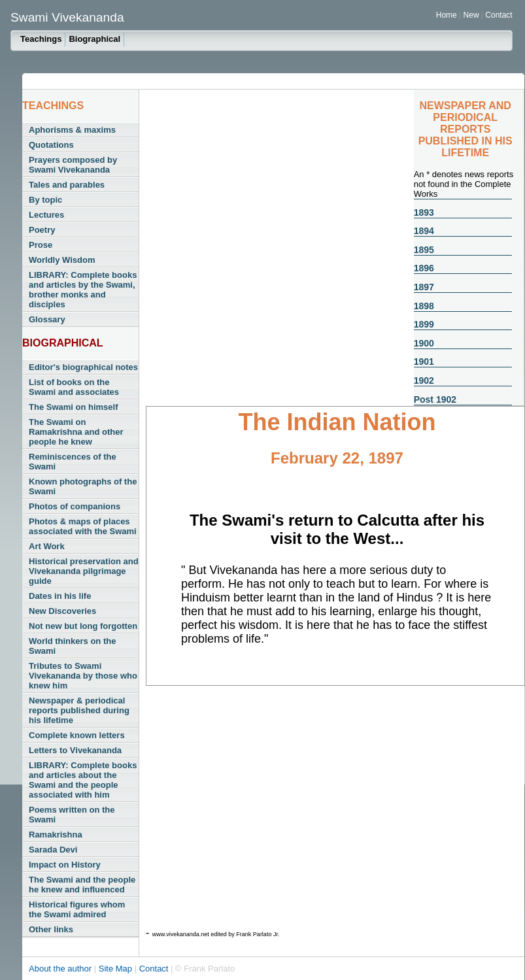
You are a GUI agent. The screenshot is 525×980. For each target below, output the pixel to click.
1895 (424, 250)
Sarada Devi (53, 850)
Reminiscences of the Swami (73, 462)
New (472, 15)
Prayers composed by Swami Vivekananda (73, 165)
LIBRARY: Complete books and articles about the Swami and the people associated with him (83, 780)
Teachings (41, 39)
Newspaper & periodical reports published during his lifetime (79, 710)
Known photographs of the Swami (83, 486)
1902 (424, 380)
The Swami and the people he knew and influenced (82, 885)
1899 (424, 324)
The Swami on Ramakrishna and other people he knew (76, 432)
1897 (424, 287)
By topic (45, 200)
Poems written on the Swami (72, 815)
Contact (499, 15)
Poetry (42, 230)
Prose (41, 245)
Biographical (94, 39)
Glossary (47, 319)
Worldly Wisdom (62, 260)
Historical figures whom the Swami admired (77, 909)
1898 (424, 306)
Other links (51, 929)
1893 (424, 212)
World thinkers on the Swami (72, 646)
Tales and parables (67, 185)
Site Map (117, 969)
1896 (424, 268)
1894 (424, 231)
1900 (424, 343)
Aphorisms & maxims (72, 130)
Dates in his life (60, 596)
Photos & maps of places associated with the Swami (83, 526)
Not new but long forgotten (83, 626)
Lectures (46, 215)
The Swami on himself (74, 407)
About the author (61, 969)
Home (447, 15)
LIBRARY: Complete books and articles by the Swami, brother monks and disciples (83, 290)
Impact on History (65, 865)
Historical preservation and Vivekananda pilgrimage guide (84, 571)
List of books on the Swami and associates (74, 387)
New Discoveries (62, 611)
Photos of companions (75, 506)
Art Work (47, 546)
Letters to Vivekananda (75, 750)
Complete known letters (77, 735)
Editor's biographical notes (83, 367)
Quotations (51, 145)
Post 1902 (435, 399)
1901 (424, 362)
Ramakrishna (56, 835)
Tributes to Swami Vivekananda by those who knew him (83, 676)
